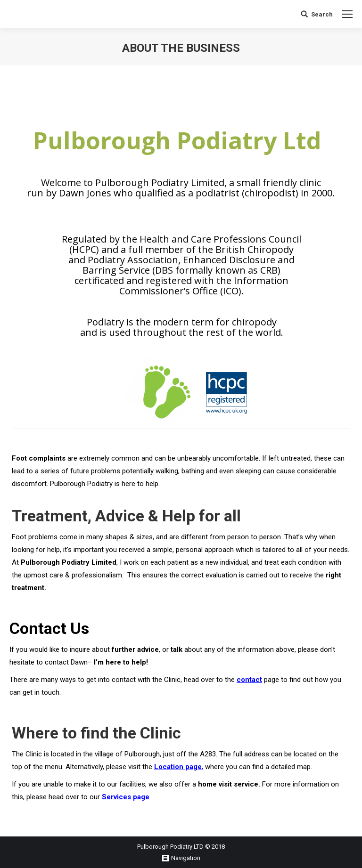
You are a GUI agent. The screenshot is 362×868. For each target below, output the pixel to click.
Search (322, 14)
